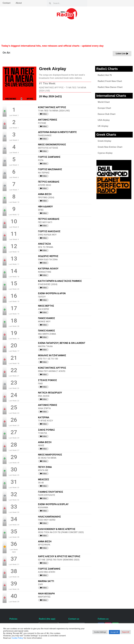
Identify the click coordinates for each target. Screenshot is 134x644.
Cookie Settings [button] (100, 632)
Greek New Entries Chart (110, 147)
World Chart (104, 102)
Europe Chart (104, 108)
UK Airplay (103, 126)
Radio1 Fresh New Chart (110, 81)
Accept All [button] (114, 632)
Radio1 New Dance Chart (110, 87)
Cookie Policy (17, 638)
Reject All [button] (126, 632)
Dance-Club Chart (107, 114)
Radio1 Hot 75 (105, 75)
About (19, 3)
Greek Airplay (104, 141)
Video (43, 114)
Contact (7, 3)
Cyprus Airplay (105, 153)
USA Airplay (104, 120)
